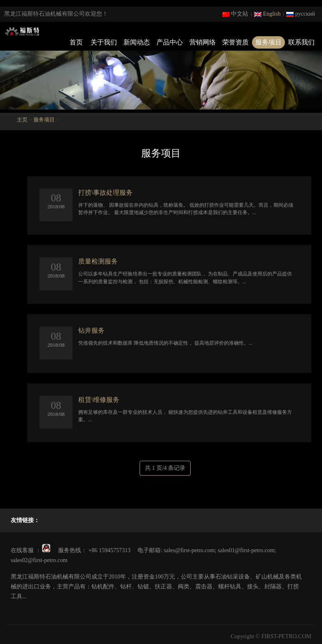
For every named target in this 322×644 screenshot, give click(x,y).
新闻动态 (137, 42)
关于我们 (104, 42)
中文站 (236, 14)
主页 (22, 120)
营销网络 (203, 42)
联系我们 (301, 42)
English (267, 14)
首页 (76, 42)
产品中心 (170, 42)
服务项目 (268, 42)
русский (301, 14)
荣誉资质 (236, 42)
